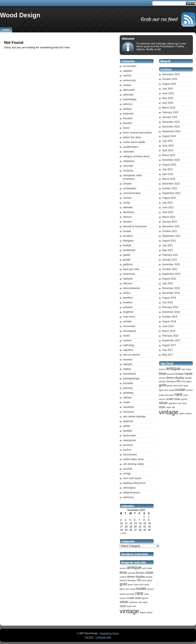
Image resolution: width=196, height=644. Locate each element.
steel (145, 602)
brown (140, 573)
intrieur (127, 293)
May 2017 (168, 355)
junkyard (128, 307)
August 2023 (169, 165)
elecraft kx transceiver (135, 226)
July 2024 (167, 141)
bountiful (128, 118)
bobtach (127, 109)
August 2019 (169, 298)
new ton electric (132, 355)
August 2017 (169, 345)
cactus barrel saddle (134, 142)
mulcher (127, 340)
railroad (127, 398)
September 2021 (171, 236)
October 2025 (170, 79)
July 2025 (167, 89)
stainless (134, 602)
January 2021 (170, 260)
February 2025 (170, 112)
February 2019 (170, 307)
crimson (127, 198)
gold (123, 584)
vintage (127, 474)
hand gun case (131, 269)
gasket (127, 255)
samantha (128, 407)
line (127, 589)
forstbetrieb (129, 250)
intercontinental (131, 288)
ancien (123, 568)
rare (139, 593)
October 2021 (170, 231)
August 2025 (169, 84)
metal (132, 589)
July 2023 (167, 169)
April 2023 (168, 174)
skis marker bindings (134, 417)
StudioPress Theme (109, 633)
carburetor (129, 152)
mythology (129, 345)
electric (123, 580)
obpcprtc (128, 364)
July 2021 (167, 245)
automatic (128, 95)
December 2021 (171, 226)
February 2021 (170, 255)
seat (138, 598)
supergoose (129, 440)
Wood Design (20, 15)
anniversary (129, 80)
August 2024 (169, 136)
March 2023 (169, 179)
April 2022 (168, 212)
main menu (129, 317)
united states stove (133, 459)
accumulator (130, 66)
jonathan (128, 302)
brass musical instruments (137, 133)
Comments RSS (103, 637)
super (129, 606)
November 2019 (171, 293)
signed (145, 598)
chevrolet (128, 166)
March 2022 (169, 217)
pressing (128, 388)
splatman (128, 421)
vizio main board (132, 478)
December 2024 (171, 122)
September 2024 (171, 131)
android (127, 76)
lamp (147, 584)
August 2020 (169, 279)
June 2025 (168, 93)
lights (122, 589)
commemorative (132, 193)
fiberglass (128, 241)
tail (134, 606)
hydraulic (128, 279)
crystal (127, 203)
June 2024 (168, 146)
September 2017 (171, 340)
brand (126, 128)
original (127, 369)
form (144, 580)
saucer (123, 598)
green (130, 584)
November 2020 (171, 264)
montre (150, 589)
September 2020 (171, 274)
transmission (130, 455)
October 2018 (170, 317)
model (126, 336)
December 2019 (171, 288)
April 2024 (168, 150)
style (123, 606)
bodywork (128, 114)
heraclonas (129, 274)
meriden (127, 321)
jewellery (128, 298)
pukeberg (128, 393)
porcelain (128, 383)
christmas (128, 171)
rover (146, 594)
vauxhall (128, 469)
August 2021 (169, 241)
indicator (128, 283)
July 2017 (167, 350)
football (127, 245)
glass (150, 580)
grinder (127, 260)
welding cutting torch (134, 483)
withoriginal (129, 488)
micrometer (129, 326)
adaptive (128, 71)
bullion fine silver (132, 137)
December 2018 (171, 312)
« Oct (123, 533)
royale (126, 402)
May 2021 (168, 250)
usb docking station (134, 464)
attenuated (129, 90)
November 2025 (171, 74)
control (123, 577)
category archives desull (136, 156)
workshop (128, 497)
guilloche (128, 264)
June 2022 (168, 207)
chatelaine (129, 161)
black (149, 568)
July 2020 (167, 283)
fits (139, 580)
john (142, 584)
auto (144, 568)
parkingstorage (131, 379)
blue (123, 572)
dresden (127, 222)
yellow (149, 612)
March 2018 (169, 331)
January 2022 (170, 222)
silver (124, 602)
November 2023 (171, 160)
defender (128, 207)
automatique (130, 99)
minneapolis (130, 331)
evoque (127, 231)
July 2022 (167, 203)
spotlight (128, 431)
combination (130, 188)
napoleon (128, 350)
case (149, 572)
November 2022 (171, 184)
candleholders (131, 147)
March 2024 (169, 155)
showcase (128, 412)
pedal (122, 594)
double (149, 577)
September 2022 (171, 193)
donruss (127, 217)
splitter (127, 426)
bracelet (127, 123)
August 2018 (169, 321)
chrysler (127, 184)
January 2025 (170, 117)
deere (131, 577)
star (140, 602)
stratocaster (129, 436)
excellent (128, 236)
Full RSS (89, 637)
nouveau (128, 359)
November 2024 (171, 127)
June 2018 (168, 326)
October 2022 (170, 188)
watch (143, 612)
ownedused (129, 374)
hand (136, 584)
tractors (127, 450)
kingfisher (128, 312)
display (140, 577)
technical (128, 445)
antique (127, 85)
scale (130, 598)
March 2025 (169, 108)
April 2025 (168, 103)
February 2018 (170, 336)
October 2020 (170, 269)
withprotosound (131, 493)
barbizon (128, 104)
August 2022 (169, 198)
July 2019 (167, 302)
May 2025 (168, 98)
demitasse (129, 212)
